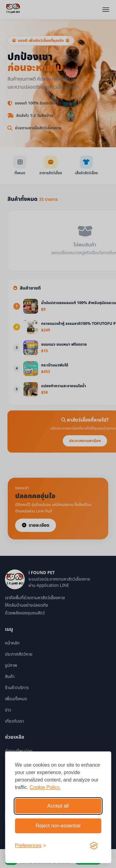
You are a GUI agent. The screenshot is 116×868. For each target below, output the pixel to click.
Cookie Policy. (45, 787)
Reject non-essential (58, 826)
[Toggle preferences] (30, 846)
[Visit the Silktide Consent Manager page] (94, 846)
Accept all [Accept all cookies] (58, 806)
